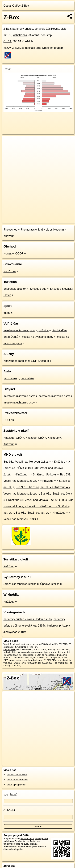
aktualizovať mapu (22, 644)
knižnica (44, 330)
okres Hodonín (55, 230)
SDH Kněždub (40, 361)
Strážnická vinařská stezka (20, 584)
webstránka (20, 35)
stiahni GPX (9, 650)
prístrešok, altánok (15, 289)
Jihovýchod (10, 230)
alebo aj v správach (16, 785)
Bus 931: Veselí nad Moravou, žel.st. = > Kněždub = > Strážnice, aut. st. (37, 481)
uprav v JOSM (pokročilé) (45, 644)
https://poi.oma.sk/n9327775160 (18, 220)
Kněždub (9, 236)
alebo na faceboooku (17, 780)
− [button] (8, 147)
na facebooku (27, 838)
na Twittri (31, 841)
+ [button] (8, 142)
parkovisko (10, 378)
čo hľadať (9, 810)
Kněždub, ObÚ (13, 438)
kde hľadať (10, 795)
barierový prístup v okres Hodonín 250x (28, 619)
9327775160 (65, 644)
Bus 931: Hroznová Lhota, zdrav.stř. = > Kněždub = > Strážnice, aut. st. (38, 506)
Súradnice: (9, 647)
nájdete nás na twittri (17, 775)
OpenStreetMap (28, 217)
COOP (20, 254)
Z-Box (25, 6)
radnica (23, 361)
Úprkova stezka (50, 584)
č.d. (7, 41)
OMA (15, 6)
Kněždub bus (38, 289)
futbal (7, 313)
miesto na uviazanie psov (19, 330)
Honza (7, 254)
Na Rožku (10, 271)
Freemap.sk (46, 217)
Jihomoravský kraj (32, 230)
